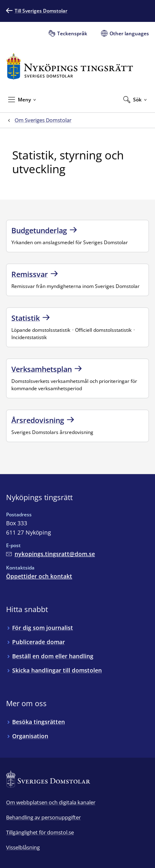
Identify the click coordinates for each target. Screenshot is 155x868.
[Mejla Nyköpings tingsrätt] (51, 554)
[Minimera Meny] (22, 99)
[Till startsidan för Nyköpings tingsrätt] (70, 66)
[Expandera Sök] (135, 99)
